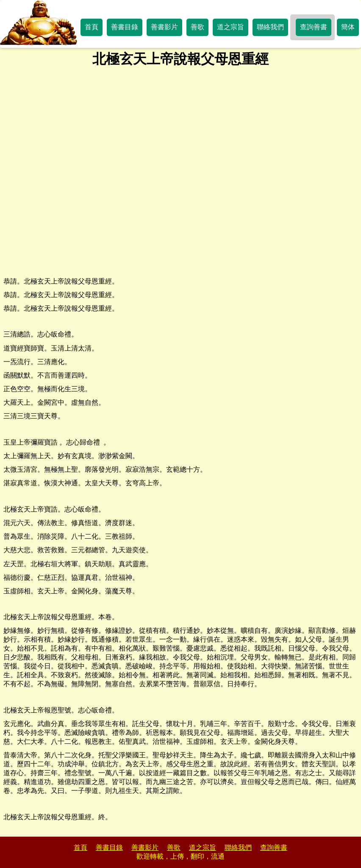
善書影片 (164, 27)
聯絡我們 (270, 27)
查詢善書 (314, 27)
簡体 (348, 27)
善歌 (197, 27)
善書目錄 (125, 27)
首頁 (92, 27)
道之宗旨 (230, 27)
